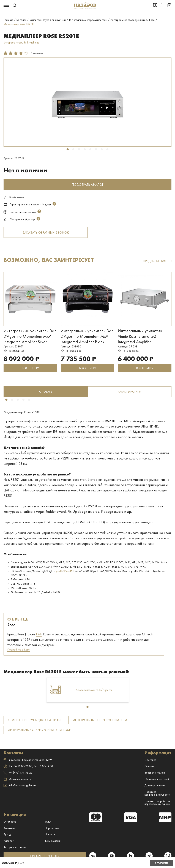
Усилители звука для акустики (34, 720)
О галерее (10, 822)
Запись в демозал (17, 779)
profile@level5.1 (65, 571)
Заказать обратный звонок (46, 232)
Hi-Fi (39, 634)
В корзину (161, 863)
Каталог (9, 841)
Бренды (8, 834)
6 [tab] (96, 149)
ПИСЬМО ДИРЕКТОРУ (45, 856)
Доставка (150, 760)
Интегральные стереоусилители (100, 720)
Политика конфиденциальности (157, 793)
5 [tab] (90, 149)
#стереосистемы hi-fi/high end (21, 43)
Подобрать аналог (88, 185)
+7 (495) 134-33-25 (18, 773)
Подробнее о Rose (18, 650)
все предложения (154, 261)
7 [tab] (102, 149)
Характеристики (130, 392)
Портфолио (52, 828)
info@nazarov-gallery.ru (20, 785)
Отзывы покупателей (157, 779)
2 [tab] (73, 149)
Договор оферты (155, 785)
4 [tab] (85, 149)
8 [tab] (107, 149)
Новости (50, 834)
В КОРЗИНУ (30, 368)
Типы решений (53, 841)
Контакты (9, 828)
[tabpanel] (87, 102)
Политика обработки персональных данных (157, 802)
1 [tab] (68, 149)
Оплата (149, 766)
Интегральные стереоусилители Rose (39, 730)
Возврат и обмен (155, 773)
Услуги (49, 822)
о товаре (46, 392)
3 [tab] (79, 149)
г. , (28, 760)
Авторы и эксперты (15, 847)
